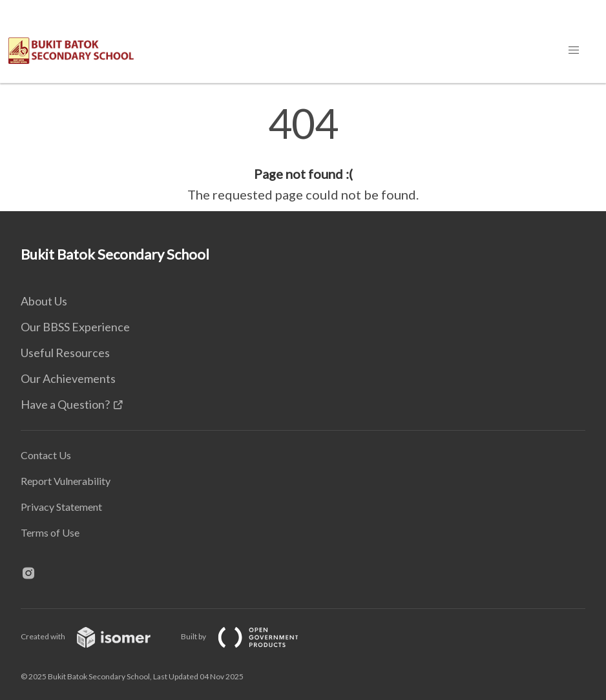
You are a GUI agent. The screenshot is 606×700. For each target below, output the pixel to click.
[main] (303, 154)
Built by (250, 636)
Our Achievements (68, 378)
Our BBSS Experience (75, 327)
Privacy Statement (61, 507)
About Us (44, 301)
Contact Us (46, 455)
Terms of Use (50, 532)
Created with (96, 636)
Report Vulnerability (66, 481)
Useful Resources (65, 353)
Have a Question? (65, 404)
